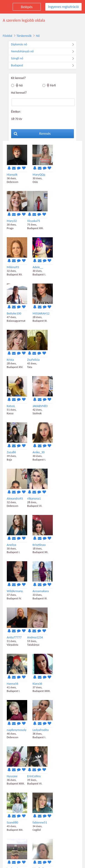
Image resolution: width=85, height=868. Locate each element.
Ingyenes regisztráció (63, 7)
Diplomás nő (44, 44)
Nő (37, 36)
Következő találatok (43, 813)
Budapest (44, 65)
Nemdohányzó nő (44, 51)
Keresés (32, 134)
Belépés (27, 7)
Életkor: (15, 112)
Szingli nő (44, 58)
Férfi (52, 85)
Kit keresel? (18, 78)
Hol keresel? (18, 93)
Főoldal (7, 36)
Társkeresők (23, 36)
